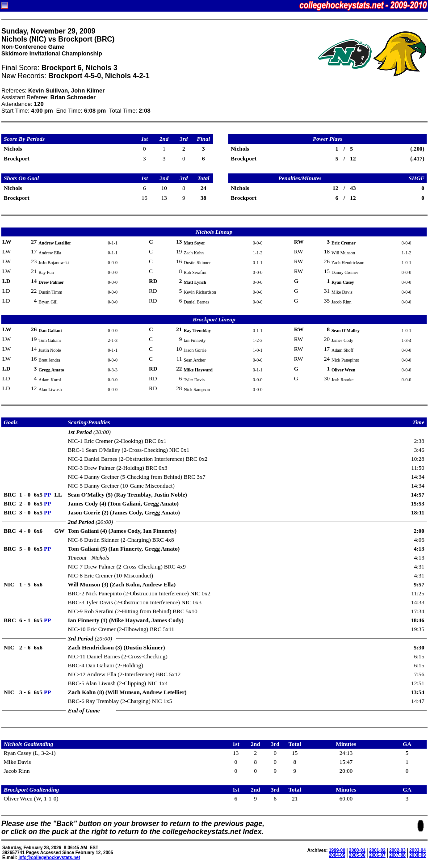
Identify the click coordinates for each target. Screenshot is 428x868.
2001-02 (377, 850)
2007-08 (397, 855)
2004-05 (337, 855)
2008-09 (418, 855)
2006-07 (377, 855)
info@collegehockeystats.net (49, 857)
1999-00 (337, 850)
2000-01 (357, 850)
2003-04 (418, 850)
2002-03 (397, 850)
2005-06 (357, 855)
